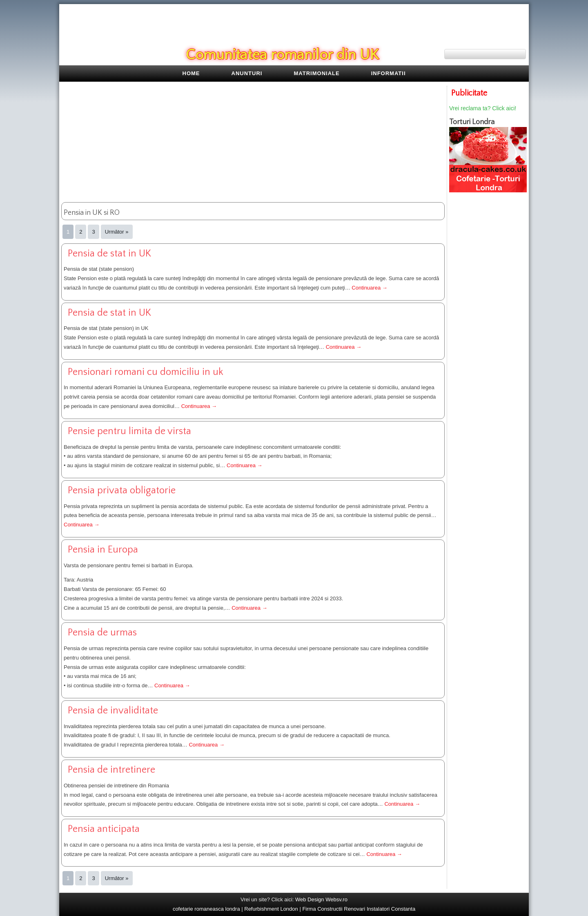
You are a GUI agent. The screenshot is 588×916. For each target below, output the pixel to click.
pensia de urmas (102, 633)
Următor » (117, 232)
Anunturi (247, 73)
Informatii (389, 73)
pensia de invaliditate (113, 711)
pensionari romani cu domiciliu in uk (146, 372)
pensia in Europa (103, 550)
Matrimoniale (317, 73)
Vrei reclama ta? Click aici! (483, 108)
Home (191, 73)
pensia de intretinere (111, 770)
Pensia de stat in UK (109, 254)
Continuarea (369, 288)
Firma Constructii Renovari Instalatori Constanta (359, 909)
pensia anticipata (104, 829)
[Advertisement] (253, 143)
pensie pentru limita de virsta (129, 431)
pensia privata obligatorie (122, 490)
